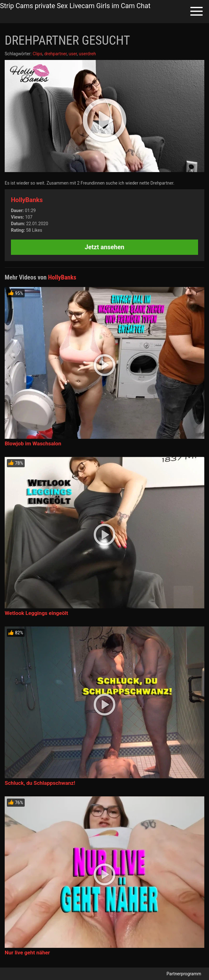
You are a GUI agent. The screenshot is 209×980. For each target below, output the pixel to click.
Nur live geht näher (27, 953)
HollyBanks (27, 200)
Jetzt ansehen (104, 247)
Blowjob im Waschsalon (33, 443)
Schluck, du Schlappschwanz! (40, 783)
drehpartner (56, 54)
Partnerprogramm (184, 974)
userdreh (87, 54)
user (73, 54)
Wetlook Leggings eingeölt (36, 613)
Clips (37, 54)
